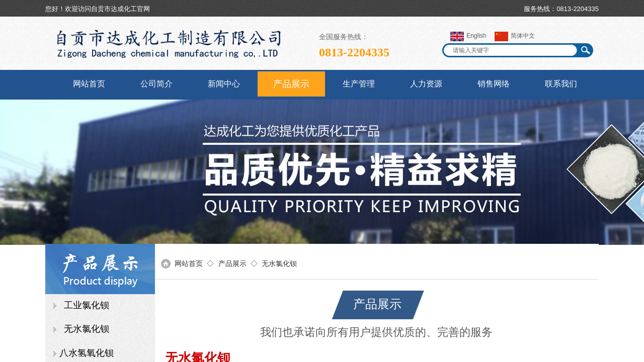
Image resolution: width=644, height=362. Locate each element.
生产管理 (359, 84)
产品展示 (291, 84)
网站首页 (89, 84)
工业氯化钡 (87, 305)
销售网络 (494, 84)
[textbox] (511, 50)
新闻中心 (224, 84)
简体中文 (515, 36)
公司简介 (156, 84)
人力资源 (426, 84)
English (468, 36)
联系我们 (561, 84)
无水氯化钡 (87, 329)
